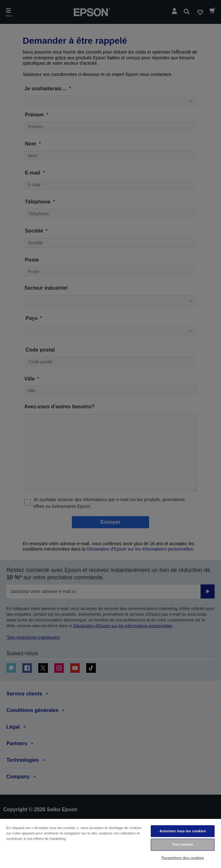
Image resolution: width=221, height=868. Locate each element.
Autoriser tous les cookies (183, 831)
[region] (111, 843)
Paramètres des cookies (183, 858)
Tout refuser (183, 844)
